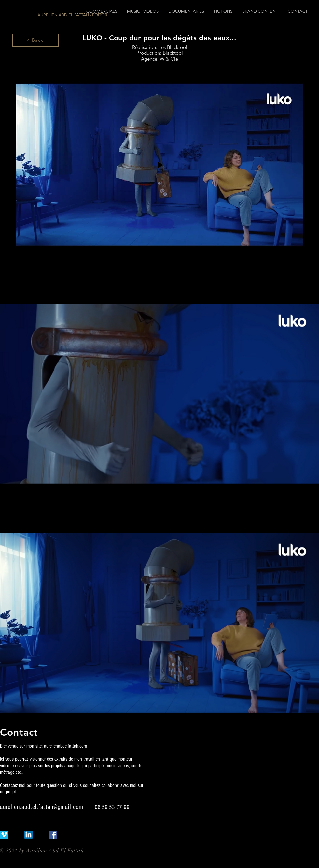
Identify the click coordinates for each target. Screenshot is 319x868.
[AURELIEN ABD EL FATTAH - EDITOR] (72, 15)
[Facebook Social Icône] (53, 835)
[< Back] (35, 40)
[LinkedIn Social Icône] (28, 835)
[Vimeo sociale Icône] (4, 835)
